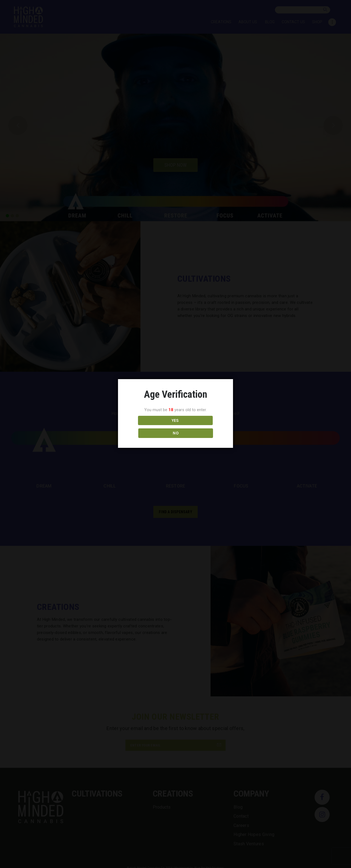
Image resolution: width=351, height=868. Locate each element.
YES (151, 427)
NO (200, 427)
